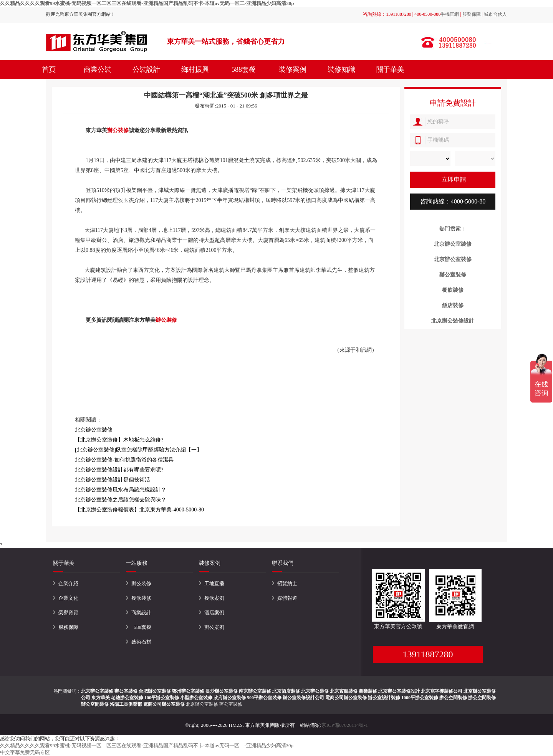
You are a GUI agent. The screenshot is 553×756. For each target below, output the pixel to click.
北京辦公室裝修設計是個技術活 (113, 480)
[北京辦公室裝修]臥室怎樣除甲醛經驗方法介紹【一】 (138, 450)
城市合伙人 (495, 14)
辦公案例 (214, 627)
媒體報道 (287, 598)
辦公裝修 (118, 130)
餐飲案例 (214, 598)
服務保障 (472, 14)
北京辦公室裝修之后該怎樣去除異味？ (121, 500)
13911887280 (428, 654)
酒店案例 (214, 613)
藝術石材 (141, 642)
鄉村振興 (195, 69)
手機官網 (450, 14)
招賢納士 (287, 583)
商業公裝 (98, 69)
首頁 (49, 69)
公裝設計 (146, 69)
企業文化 (68, 598)
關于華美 (390, 69)
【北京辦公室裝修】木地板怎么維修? (119, 440)
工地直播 (214, 583)
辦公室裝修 (231, 704)
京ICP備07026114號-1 (345, 725)
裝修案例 (293, 69)
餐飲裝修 (141, 598)
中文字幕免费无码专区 (25, 752)
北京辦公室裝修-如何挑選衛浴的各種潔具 (124, 460)
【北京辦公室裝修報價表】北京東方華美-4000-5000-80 (139, 510)
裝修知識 (341, 69)
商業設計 (141, 613)
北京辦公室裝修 (202, 704)
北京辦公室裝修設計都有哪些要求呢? (119, 470)
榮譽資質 (68, 613)
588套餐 (244, 69)
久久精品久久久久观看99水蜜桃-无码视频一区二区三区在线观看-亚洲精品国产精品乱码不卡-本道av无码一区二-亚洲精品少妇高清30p (147, 3)
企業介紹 (68, 583)
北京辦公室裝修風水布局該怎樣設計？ (121, 490)
